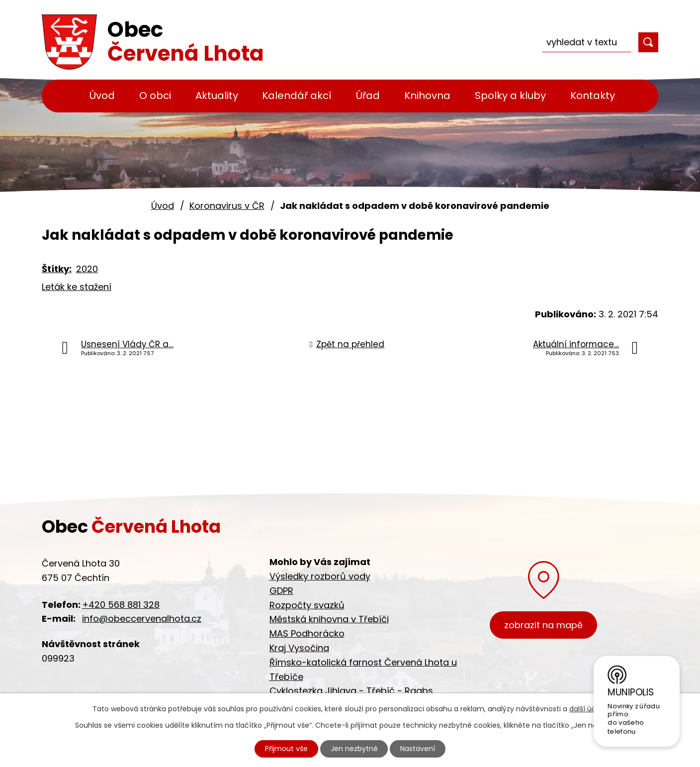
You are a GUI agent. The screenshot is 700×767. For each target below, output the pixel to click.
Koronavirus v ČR (227, 206)
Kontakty (593, 96)
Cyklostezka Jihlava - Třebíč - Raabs (351, 691)
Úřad (368, 96)
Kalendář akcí (297, 96)
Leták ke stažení (77, 287)
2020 (87, 269)
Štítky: (57, 269)
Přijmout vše (286, 749)
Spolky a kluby (510, 96)
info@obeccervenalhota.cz (142, 619)
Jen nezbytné (354, 749)
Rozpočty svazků (307, 605)
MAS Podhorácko (307, 633)
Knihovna (427, 96)
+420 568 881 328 (121, 605)
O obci (155, 96)
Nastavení (418, 749)
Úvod (102, 96)
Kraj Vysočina (299, 648)
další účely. (588, 709)
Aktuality (217, 96)
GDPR (281, 591)
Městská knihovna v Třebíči (329, 619)
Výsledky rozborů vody (320, 576)
